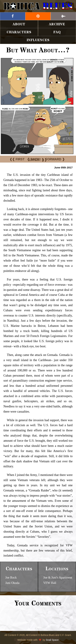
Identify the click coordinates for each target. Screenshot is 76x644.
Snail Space (52, 640)
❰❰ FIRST (17, 159)
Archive (57, 24)
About (19, 24)
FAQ (57, 32)
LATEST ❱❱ (38, 160)
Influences (38, 40)
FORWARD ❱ (55, 159)
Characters (19, 32)
